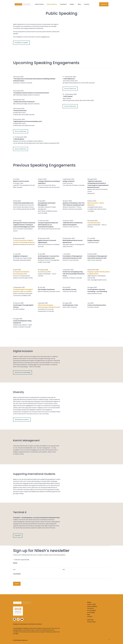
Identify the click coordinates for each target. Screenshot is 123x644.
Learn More (18, 536)
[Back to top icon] (109, 640)
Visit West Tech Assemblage (23, 372)
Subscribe (104, 4)
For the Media (91, 610)
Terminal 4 (90, 608)
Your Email (17, 574)
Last (64, 569)
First (14, 569)
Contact (90, 617)
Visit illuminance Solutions (22, 420)
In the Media (91, 612)
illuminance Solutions (35, 624)
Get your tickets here (21, 131)
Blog (88, 615)
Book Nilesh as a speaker (21, 43)
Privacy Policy (91, 622)
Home (89, 602)
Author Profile (91, 604)
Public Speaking (92, 606)
